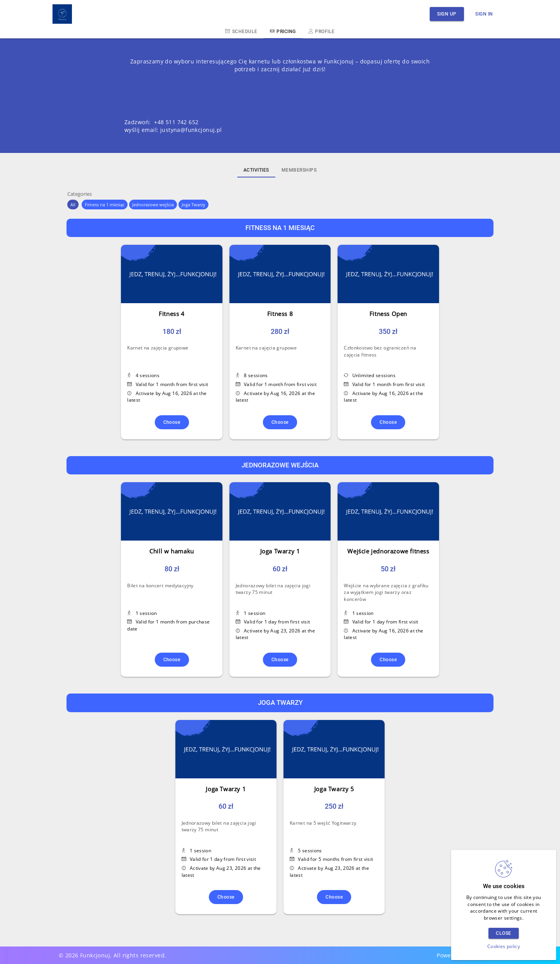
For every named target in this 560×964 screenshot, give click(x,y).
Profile (322, 31)
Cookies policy (504, 946)
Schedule (241, 31)
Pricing (283, 31)
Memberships (299, 170)
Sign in (484, 14)
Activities (256, 170)
